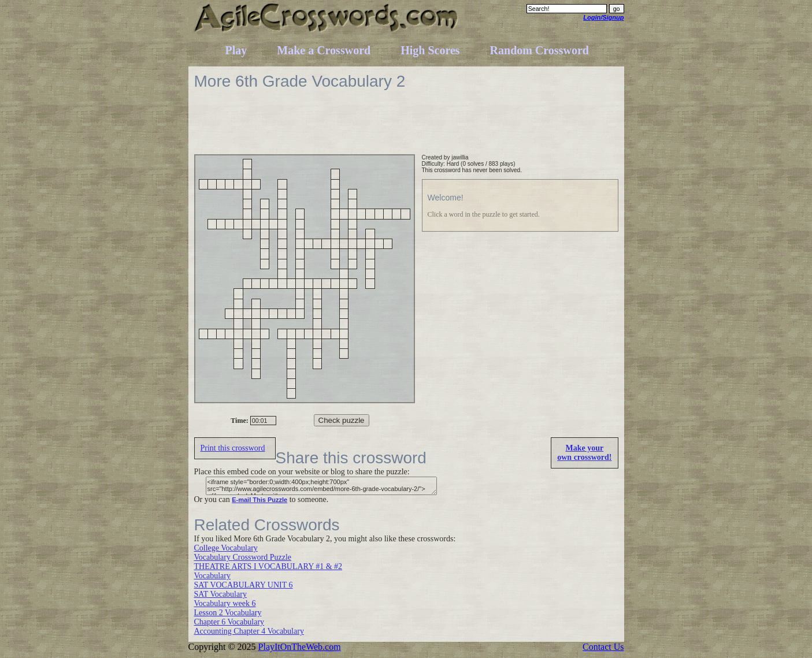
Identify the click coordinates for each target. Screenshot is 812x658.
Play (236, 50)
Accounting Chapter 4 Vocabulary (249, 631)
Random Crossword (540, 50)
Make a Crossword (324, 50)
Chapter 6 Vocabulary (229, 622)
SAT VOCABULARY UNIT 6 (244, 585)
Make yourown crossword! (584, 453)
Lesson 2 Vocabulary (228, 613)
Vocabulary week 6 (225, 603)
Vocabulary (213, 576)
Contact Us (603, 647)
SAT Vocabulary (220, 594)
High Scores (430, 50)
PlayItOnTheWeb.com (300, 647)
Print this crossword (233, 448)
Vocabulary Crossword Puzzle (243, 557)
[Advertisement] (405, 128)
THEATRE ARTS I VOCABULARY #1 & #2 (268, 566)
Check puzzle (342, 420)
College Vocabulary (226, 548)
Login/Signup (603, 17)
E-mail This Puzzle (259, 500)
